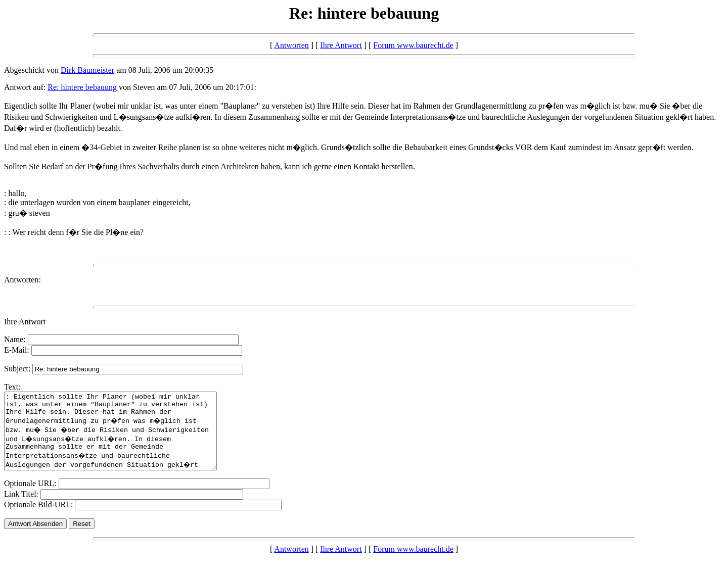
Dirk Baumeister (87, 70)
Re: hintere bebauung (82, 87)
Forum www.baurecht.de (413, 45)
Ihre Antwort (341, 45)
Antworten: (22, 280)
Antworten (291, 45)
